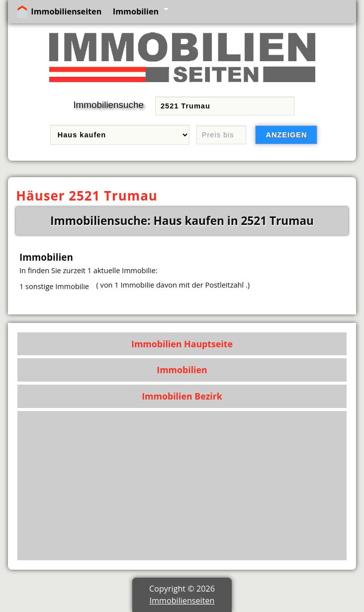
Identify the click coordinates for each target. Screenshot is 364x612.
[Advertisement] (182, 486)
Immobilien (136, 11)
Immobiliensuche (108, 105)
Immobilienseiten (66, 11)
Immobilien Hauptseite (182, 344)
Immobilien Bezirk (182, 396)
